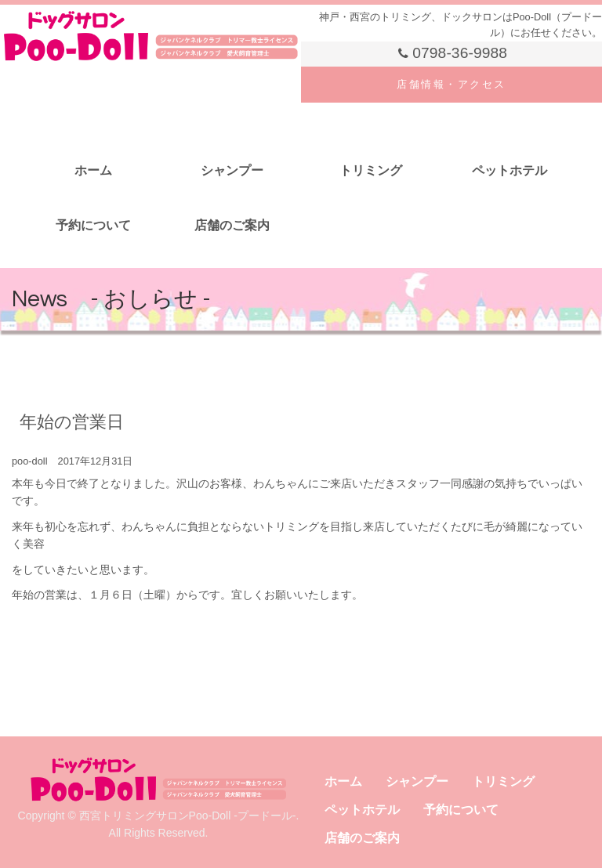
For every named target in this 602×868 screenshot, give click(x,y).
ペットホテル (510, 170)
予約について (93, 225)
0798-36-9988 (451, 54)
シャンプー (232, 170)
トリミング (371, 170)
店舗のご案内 (232, 225)
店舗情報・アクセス (451, 84)
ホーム (93, 170)
